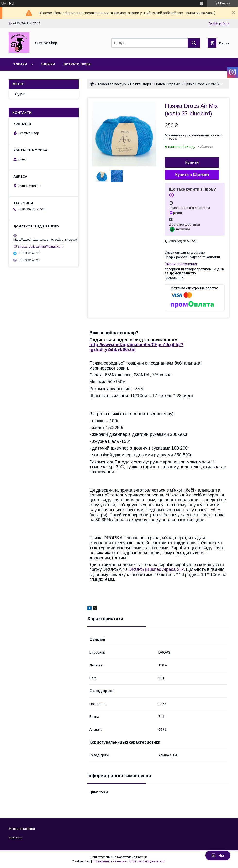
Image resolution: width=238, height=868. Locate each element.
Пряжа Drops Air (167, 84)
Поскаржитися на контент (110, 861)
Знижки (48, 64)
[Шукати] (194, 43)
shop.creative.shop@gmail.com (41, 246)
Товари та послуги (112, 84)
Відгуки (19, 94)
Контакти (15, 837)
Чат (218, 855)
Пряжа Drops (141, 84)
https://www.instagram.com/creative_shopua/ (45, 239)
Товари (20, 64)
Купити (192, 162)
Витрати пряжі (77, 64)
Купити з (192, 175)
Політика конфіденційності (148, 861)
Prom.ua (142, 857)
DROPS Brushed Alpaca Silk (156, 569)
